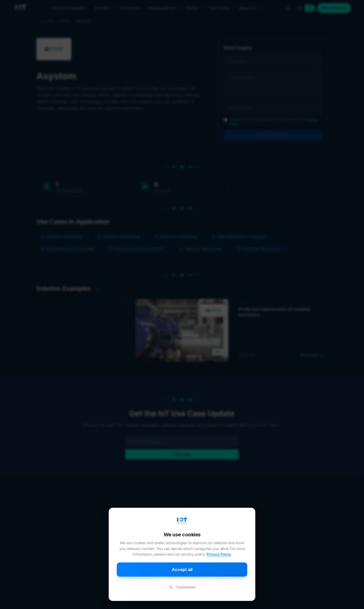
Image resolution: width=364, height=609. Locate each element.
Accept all (182, 570)
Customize (182, 587)
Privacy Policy (219, 554)
